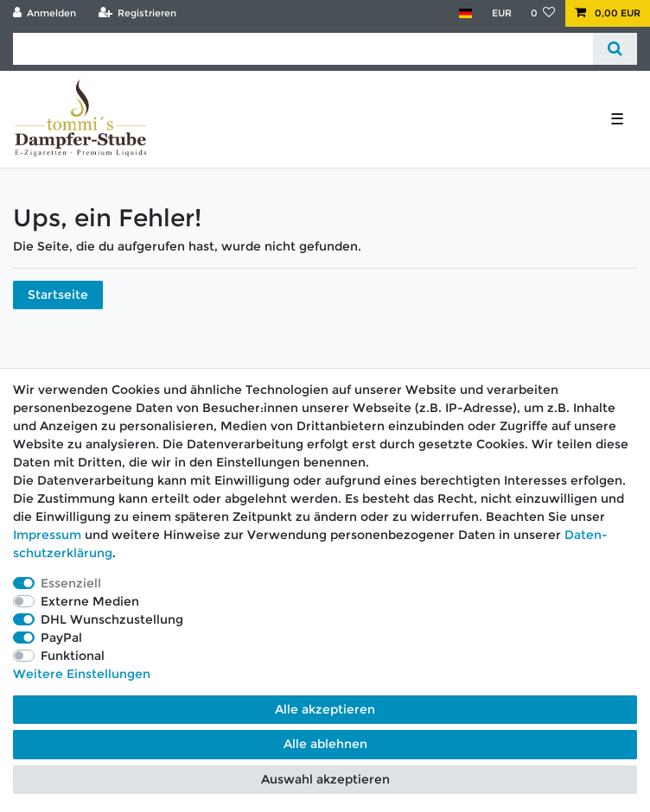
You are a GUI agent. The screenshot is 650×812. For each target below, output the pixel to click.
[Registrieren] (137, 13)
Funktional (73, 656)
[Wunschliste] (543, 13)
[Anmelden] (45, 13)
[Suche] (615, 49)
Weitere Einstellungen (82, 674)
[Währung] (501, 13)
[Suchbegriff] (303, 49)
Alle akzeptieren (325, 709)
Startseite (58, 295)
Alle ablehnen (325, 744)
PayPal (61, 638)
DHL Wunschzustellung (112, 619)
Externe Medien (90, 601)
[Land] (465, 13)
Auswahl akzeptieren (325, 779)
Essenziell (71, 583)
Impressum (47, 535)
